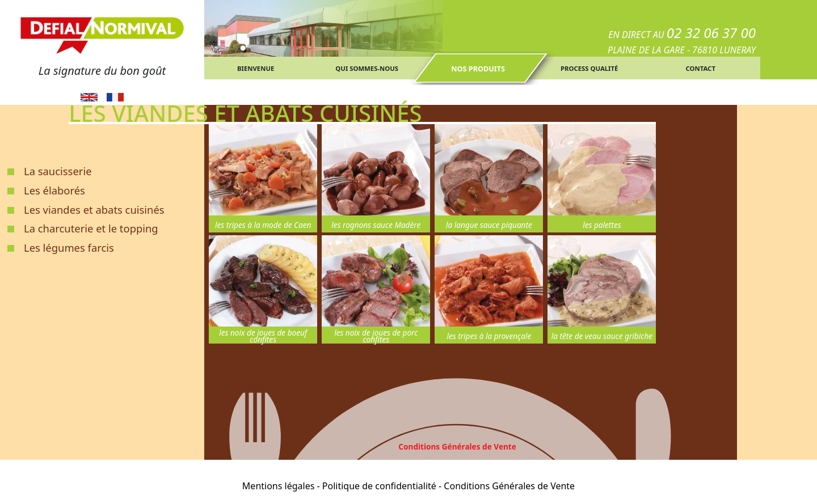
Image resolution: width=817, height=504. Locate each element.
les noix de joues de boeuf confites (263, 336)
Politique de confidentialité (379, 486)
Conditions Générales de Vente (457, 446)
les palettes (602, 225)
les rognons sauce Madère (376, 225)
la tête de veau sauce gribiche (602, 336)
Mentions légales (279, 486)
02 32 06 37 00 (711, 33)
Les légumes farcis (69, 247)
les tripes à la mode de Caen (263, 225)
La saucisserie (58, 171)
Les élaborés (54, 190)
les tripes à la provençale (489, 336)
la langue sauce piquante (489, 225)
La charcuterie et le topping (91, 228)
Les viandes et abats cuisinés (94, 209)
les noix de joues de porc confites (376, 336)
